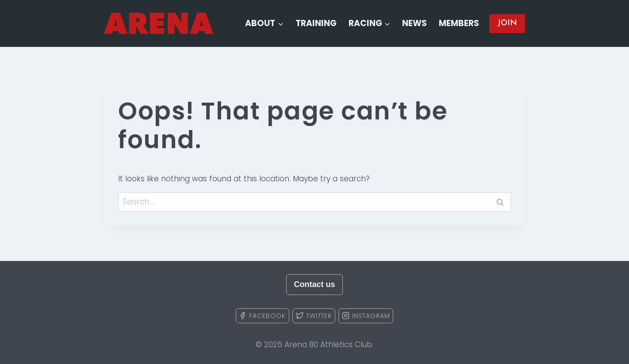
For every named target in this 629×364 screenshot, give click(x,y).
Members (459, 23)
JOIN (507, 23)
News (414, 23)
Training (316, 23)
